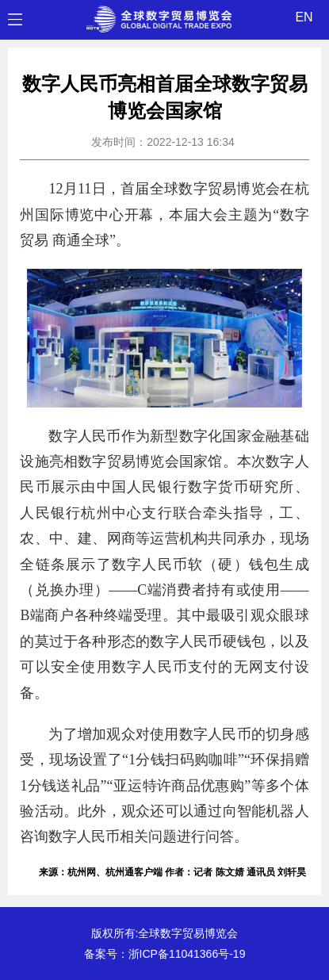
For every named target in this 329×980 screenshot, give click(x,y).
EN (304, 17)
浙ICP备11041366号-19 (187, 954)
